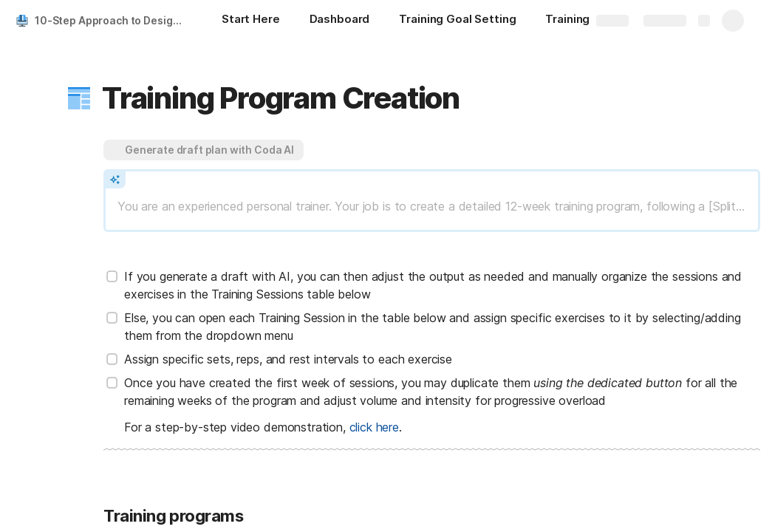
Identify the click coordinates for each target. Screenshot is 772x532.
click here (374, 427)
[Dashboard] (340, 21)
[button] (79, 98)
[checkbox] (112, 276)
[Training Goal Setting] (457, 21)
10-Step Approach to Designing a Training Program (113, 20)
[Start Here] (251, 21)
